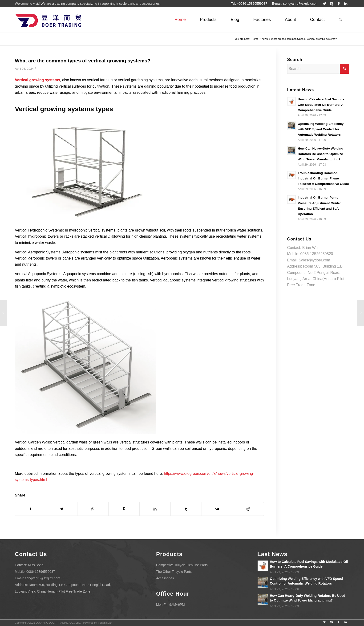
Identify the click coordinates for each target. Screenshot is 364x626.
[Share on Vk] (217, 509)
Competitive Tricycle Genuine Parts (182, 565)
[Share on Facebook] (31, 509)
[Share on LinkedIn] (155, 509)
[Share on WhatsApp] (93, 509)
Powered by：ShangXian (98, 623)
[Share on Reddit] (248, 509)
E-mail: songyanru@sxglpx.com (295, 4)
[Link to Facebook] (339, 4)
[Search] (340, 20)
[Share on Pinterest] (124, 509)
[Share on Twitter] (62, 509)
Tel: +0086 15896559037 (249, 4)
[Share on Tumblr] (186, 509)
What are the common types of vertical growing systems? (83, 61)
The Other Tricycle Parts (174, 572)
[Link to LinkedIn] (346, 4)
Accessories (165, 578)
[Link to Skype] (332, 4)
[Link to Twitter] (324, 4)
